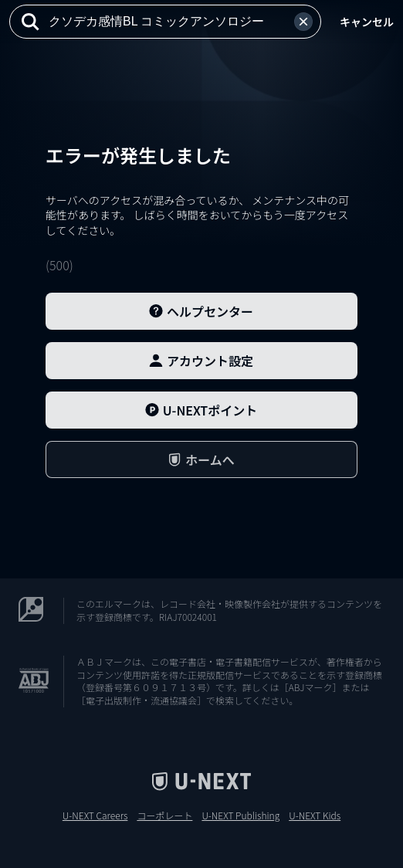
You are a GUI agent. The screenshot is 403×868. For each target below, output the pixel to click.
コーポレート (164, 815)
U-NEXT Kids (315, 815)
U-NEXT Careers (95, 815)
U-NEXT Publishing (240, 815)
